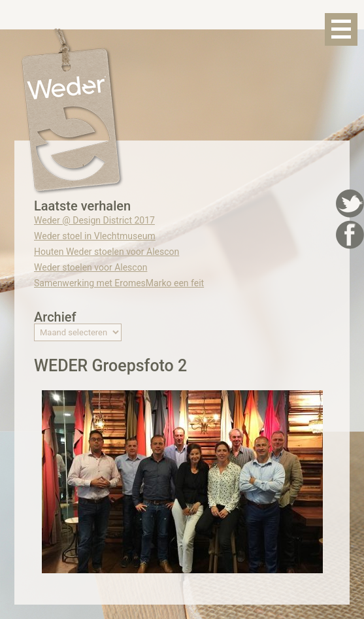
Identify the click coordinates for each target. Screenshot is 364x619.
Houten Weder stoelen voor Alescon (107, 252)
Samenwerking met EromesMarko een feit (119, 283)
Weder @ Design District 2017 (94, 220)
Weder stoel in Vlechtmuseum (95, 236)
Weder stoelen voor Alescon (91, 267)
